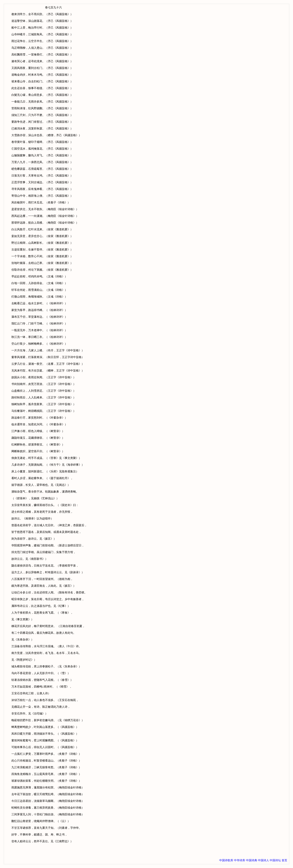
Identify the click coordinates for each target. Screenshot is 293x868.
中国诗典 (252, 860)
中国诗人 (263, 860)
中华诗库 (240, 860)
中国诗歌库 (226, 860)
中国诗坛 (275, 860)
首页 (284, 860)
